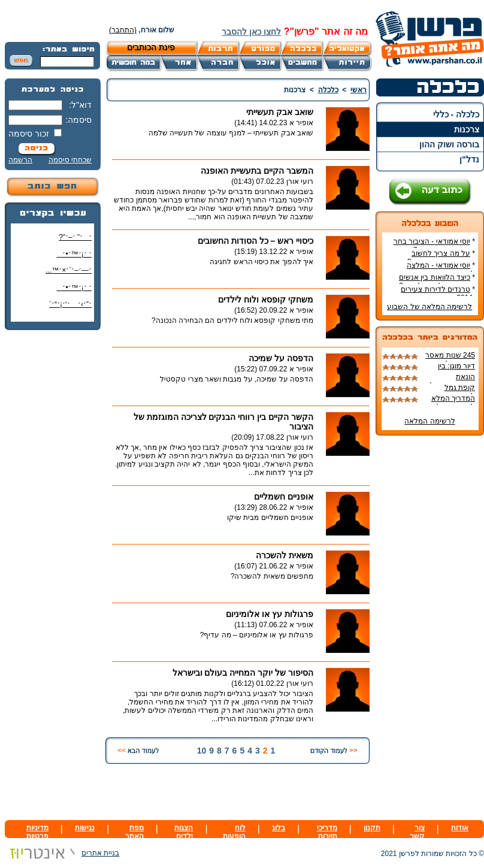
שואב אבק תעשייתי (280, 112)
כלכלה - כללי (456, 114)
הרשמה (20, 160)
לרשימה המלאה (429, 421)
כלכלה (328, 90)
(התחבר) (123, 30)
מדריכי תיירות (327, 832)
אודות (460, 828)
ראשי (359, 90)
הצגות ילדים (184, 832)
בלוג (279, 828)
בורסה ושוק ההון (449, 144)
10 (202, 751)
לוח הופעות (234, 832)
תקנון (372, 828)
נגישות (85, 828)
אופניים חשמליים (284, 497)
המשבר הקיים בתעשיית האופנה (257, 171)
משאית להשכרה (285, 555)
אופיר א (301, 123)
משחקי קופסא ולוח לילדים (266, 300)
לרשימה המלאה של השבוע (429, 307)
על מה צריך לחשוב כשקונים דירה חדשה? (441, 258)
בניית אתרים (62, 853)
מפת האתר (134, 832)
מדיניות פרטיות (37, 832)
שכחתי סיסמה (70, 160)
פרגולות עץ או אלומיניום (270, 614)
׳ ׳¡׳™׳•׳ (74, 254)
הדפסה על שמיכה (281, 358)
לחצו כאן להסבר (251, 32)
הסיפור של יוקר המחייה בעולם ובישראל (243, 673)
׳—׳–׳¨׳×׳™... (69, 270)
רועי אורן (300, 182)
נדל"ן (469, 159)
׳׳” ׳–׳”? (75, 237)
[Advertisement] (53, 518)
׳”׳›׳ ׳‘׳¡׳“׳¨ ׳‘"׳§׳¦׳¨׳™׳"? (67, 309)
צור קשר (417, 832)
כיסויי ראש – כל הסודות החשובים (255, 241)
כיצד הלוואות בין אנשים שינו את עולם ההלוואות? (437, 282)
